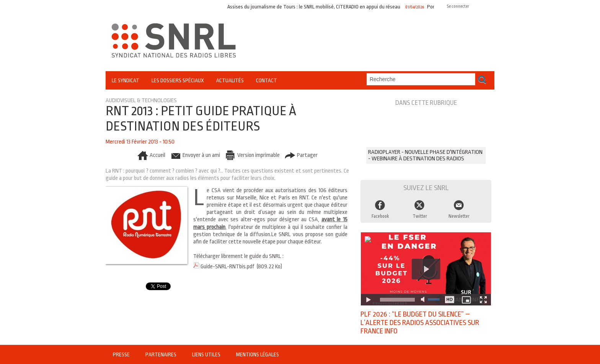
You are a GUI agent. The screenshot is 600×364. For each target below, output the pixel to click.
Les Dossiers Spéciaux (178, 80)
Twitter (420, 216)
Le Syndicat (126, 80)
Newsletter (459, 216)
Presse (122, 354)
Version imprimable (252, 155)
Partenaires (161, 354)
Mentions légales (258, 354)
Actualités (230, 80)
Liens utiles (207, 354)
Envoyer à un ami (195, 155)
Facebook (380, 216)
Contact (267, 80)
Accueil (151, 155)
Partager (301, 155)
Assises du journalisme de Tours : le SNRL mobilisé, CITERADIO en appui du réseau (316, 7)
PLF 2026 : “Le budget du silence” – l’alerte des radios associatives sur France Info (420, 323)
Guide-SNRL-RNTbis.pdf (227, 267)
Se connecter (458, 6)
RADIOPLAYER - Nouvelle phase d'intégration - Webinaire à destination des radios (425, 155)
